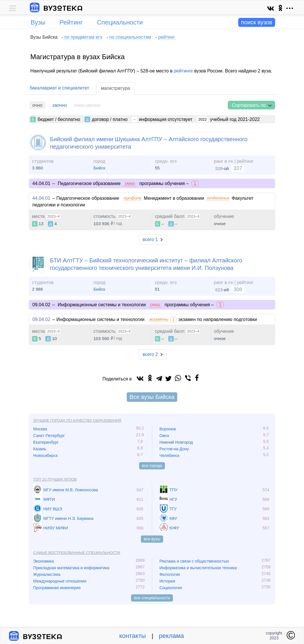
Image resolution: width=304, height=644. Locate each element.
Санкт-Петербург (49, 436)
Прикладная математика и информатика (71, 568)
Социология (171, 588)
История (167, 581)
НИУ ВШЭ (53, 509)
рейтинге (183, 71)
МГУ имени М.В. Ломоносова (71, 490)
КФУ (173, 518)
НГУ (173, 499)
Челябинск (169, 456)
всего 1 (150, 239)
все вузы (152, 539)
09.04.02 (41, 319)
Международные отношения (60, 581)
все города (152, 466)
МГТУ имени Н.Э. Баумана (68, 518)
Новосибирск (45, 456)
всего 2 (150, 354)
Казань (40, 449)
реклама (171, 636)
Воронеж (168, 429)
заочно (60, 105)
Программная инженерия (57, 588)
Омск (164, 436)
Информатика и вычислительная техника (198, 568)
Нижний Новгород (176, 442)
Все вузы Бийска (152, 397)
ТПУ (174, 490)
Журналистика (47, 574)
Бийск (99, 168)
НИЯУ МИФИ (56, 528)
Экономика (43, 561)
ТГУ (173, 509)
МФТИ (49, 499)
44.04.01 (41, 198)
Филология (170, 574)
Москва (40, 429)
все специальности (152, 598)
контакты (133, 636)
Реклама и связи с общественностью (194, 561)
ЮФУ (174, 528)
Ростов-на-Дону (174, 449)
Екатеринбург (46, 442)
